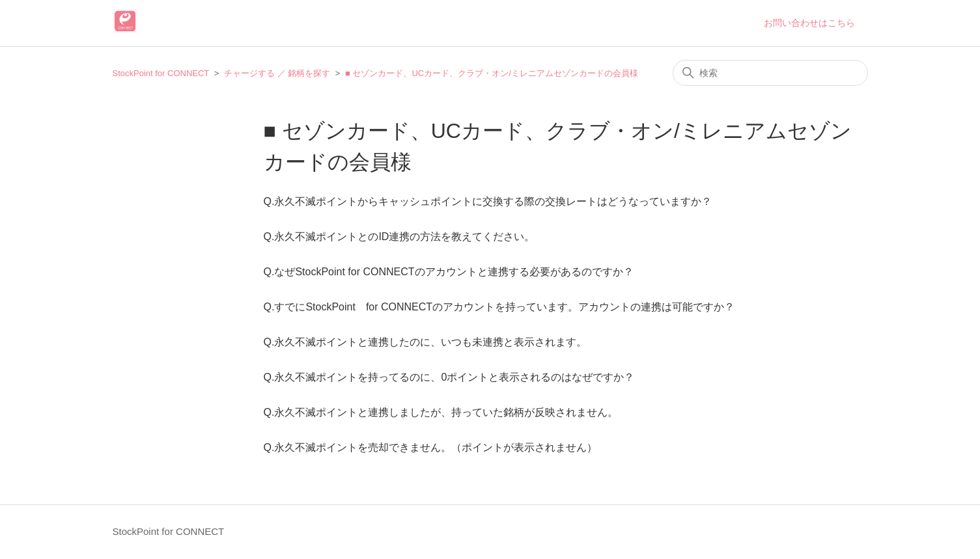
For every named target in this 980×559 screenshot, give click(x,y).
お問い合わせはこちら (809, 23)
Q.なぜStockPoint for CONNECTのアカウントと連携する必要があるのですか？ (449, 272)
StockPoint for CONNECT (161, 73)
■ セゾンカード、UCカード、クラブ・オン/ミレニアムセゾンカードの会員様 (492, 73)
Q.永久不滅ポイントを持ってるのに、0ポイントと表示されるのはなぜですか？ (449, 377)
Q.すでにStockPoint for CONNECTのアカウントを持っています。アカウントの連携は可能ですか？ (499, 307)
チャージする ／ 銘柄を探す (277, 73)
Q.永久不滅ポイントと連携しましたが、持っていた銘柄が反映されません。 (441, 412)
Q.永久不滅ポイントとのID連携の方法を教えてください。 (399, 237)
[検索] (770, 73)
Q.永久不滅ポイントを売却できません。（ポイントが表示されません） (431, 447)
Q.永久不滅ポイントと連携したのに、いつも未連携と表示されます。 (426, 342)
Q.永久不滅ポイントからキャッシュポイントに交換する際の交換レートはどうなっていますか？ (488, 201)
